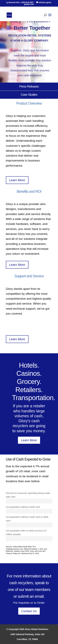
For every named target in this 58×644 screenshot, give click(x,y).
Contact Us (29, 611)
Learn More (17, 180)
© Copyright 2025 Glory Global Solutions (27, 629)
